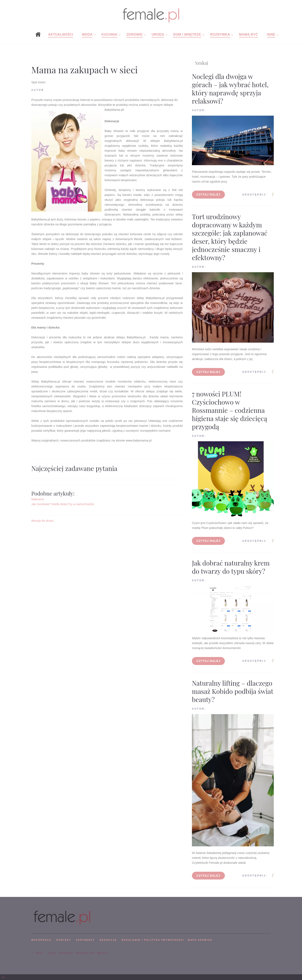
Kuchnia (109, 34)
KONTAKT (64, 940)
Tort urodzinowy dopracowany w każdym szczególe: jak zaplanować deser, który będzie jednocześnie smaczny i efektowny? (230, 237)
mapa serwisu (200, 940)
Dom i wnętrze (187, 34)
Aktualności (61, 34)
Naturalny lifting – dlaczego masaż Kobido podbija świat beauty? (233, 691)
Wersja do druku (42, 521)
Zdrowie (135, 34)
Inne (271, 34)
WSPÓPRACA (41, 940)
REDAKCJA (108, 940)
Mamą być (249, 34)
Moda (87, 34)
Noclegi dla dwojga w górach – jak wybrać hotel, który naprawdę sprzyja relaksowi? (230, 89)
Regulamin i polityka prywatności (153, 940)
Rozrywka (220, 34)
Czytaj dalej (208, 194)
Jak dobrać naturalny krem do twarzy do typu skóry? (231, 567)
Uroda (158, 34)
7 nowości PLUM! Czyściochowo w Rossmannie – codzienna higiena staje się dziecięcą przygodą (229, 410)
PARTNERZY (85, 940)
